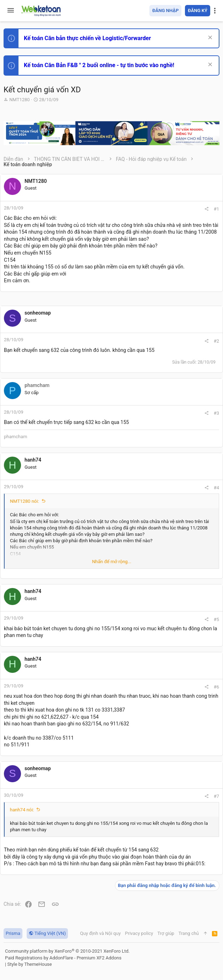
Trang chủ (189, 933)
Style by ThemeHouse (29, 964)
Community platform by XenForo (67, 951)
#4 (216, 488)
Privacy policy (139, 933)
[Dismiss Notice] (209, 38)
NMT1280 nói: (25, 501)
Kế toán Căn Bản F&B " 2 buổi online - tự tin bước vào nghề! (99, 65)
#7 (216, 796)
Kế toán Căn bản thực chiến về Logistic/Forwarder (87, 38)
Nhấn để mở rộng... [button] (112, 562)
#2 (216, 341)
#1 (216, 209)
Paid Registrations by (63, 958)
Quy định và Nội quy (100, 933)
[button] (11, 11)
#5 (216, 619)
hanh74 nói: (22, 810)
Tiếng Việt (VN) (47, 933)
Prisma (13, 933)
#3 (216, 413)
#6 (216, 687)
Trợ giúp (166, 933)
